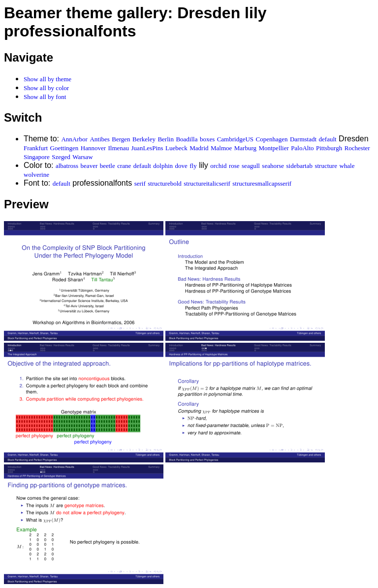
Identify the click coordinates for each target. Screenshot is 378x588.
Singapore (37, 157)
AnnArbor (74, 139)
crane (124, 166)
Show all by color (46, 88)
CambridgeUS (235, 139)
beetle (108, 166)
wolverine (36, 175)
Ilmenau (119, 148)
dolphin (163, 166)
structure (326, 166)
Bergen (121, 139)
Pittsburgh (329, 148)
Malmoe (221, 148)
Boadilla (187, 139)
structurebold (165, 183)
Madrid (199, 148)
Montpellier (273, 148)
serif (140, 183)
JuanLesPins (147, 148)
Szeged (61, 157)
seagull (251, 166)
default (328, 139)
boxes (207, 139)
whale (347, 166)
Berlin (166, 139)
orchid (218, 166)
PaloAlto (302, 148)
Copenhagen (272, 139)
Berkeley (144, 139)
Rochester (357, 148)
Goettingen (64, 148)
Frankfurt (36, 148)
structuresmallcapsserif (262, 183)
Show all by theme (47, 79)
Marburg (245, 148)
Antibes (99, 139)
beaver (89, 166)
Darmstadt (303, 139)
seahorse (273, 166)
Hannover (93, 148)
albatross (67, 166)
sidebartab (299, 166)
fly (193, 166)
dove (181, 166)
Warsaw (83, 157)
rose (234, 166)
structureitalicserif (207, 183)
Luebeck (176, 148)
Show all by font (45, 97)
